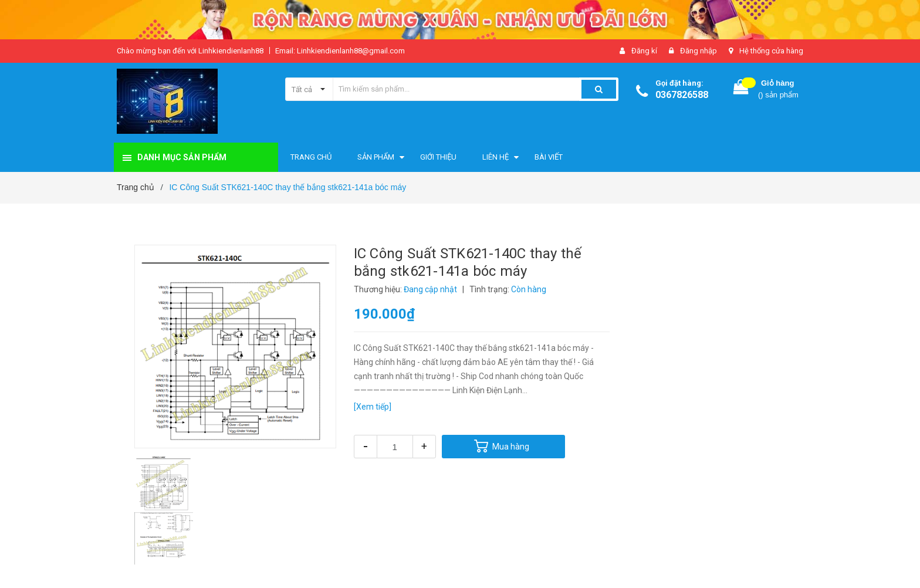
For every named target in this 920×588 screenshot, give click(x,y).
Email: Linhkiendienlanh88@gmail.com (340, 51)
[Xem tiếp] (373, 407)
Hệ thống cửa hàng (771, 51)
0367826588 (682, 95)
